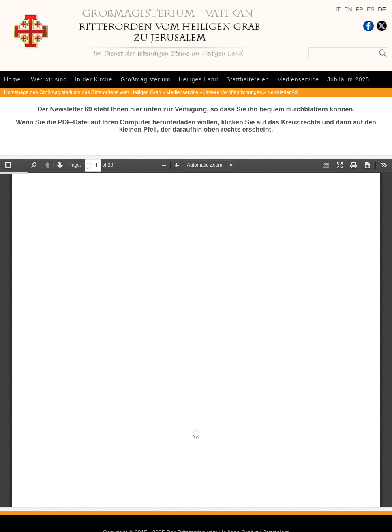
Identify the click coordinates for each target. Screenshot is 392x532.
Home (12, 79)
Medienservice (298, 79)
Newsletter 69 (282, 92)
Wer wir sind (49, 79)
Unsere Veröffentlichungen (233, 92)
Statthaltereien (247, 79)
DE (382, 9)
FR (359, 9)
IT (338, 9)
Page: (75, 165)
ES (371, 9)
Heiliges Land (199, 79)
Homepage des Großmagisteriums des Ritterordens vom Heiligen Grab (82, 92)
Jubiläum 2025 (348, 79)
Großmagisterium (145, 79)
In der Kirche (94, 79)
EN (348, 9)
